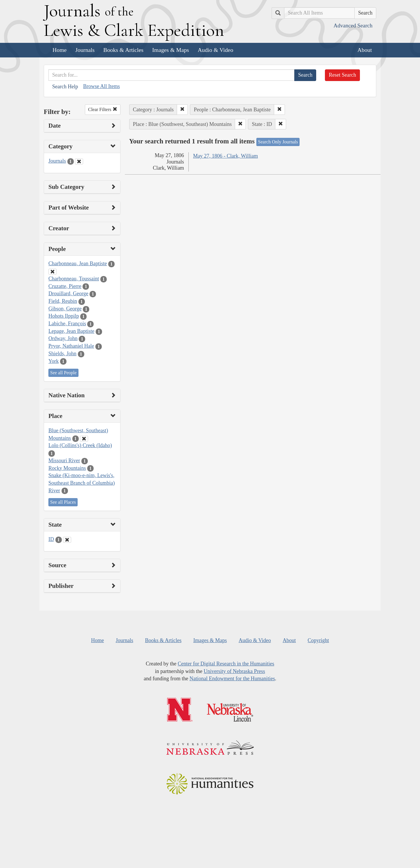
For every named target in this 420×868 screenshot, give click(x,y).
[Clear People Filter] (52, 272)
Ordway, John (63, 338)
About (365, 50)
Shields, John (62, 354)
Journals (85, 50)
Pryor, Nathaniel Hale (71, 346)
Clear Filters (103, 109)
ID (51, 539)
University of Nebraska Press (234, 671)
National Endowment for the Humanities (232, 679)
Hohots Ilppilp (64, 316)
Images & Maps (171, 50)
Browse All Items (101, 86)
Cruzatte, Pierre (65, 286)
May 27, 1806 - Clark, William (225, 156)
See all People (63, 373)
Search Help (65, 87)
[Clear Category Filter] (79, 161)
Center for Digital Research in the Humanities (226, 664)
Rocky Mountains (67, 468)
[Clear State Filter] (67, 540)
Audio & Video (216, 50)
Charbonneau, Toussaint (74, 279)
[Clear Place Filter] (84, 439)
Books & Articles (123, 50)
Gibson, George (65, 309)
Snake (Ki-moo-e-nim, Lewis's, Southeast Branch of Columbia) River (82, 483)
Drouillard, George (68, 294)
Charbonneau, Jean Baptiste (78, 263)
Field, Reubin (63, 301)
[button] (182, 110)
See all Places (63, 502)
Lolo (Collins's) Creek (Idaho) (80, 445)
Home (60, 50)
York (54, 361)
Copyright (318, 640)
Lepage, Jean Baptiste (71, 331)
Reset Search (342, 75)
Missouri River (64, 461)
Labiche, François (67, 324)
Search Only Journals (278, 142)
